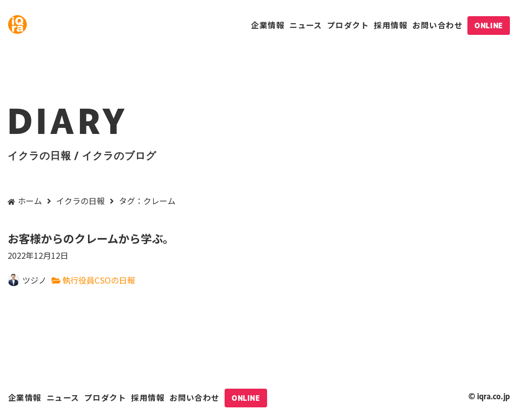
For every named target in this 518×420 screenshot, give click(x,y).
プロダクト (348, 25)
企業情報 (268, 25)
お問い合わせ (437, 25)
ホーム (30, 201)
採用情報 (391, 25)
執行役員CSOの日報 (99, 280)
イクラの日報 (80, 201)
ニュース (306, 25)
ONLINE (488, 26)
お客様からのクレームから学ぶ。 (259, 246)
